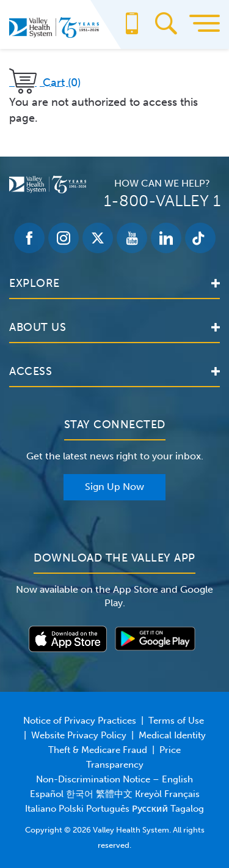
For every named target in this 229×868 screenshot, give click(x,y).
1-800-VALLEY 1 (162, 201)
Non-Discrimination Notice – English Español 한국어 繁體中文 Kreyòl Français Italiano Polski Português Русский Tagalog (114, 794)
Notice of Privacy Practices (80, 721)
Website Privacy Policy (79, 735)
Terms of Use (176, 721)
